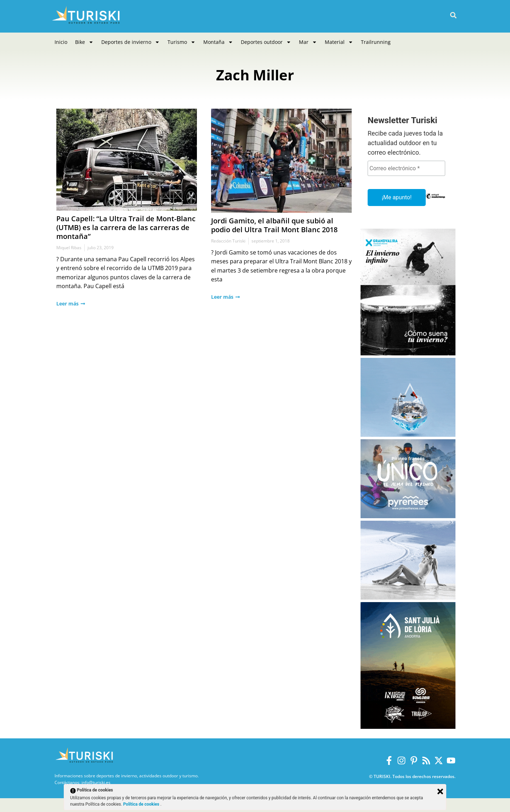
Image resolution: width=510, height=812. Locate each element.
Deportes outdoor (266, 42)
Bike (84, 42)
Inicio (61, 42)
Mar (308, 42)
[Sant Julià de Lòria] (408, 727)
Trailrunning (376, 42)
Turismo (182, 42)
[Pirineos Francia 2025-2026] (408, 516)
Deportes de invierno (131, 42)
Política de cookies (142, 804)
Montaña (218, 42)
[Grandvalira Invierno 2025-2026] (408, 353)
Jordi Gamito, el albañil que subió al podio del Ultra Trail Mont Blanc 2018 (274, 225)
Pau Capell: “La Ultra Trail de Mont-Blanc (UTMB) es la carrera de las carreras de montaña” (126, 227)
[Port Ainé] (408, 435)
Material (339, 42)
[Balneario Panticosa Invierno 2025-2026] (408, 598)
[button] (453, 15)
